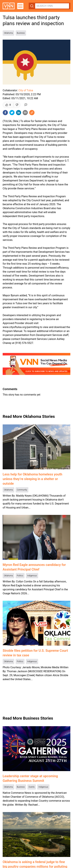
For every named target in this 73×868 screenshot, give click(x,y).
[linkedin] (19, 113)
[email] (25, 113)
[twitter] (12, 113)
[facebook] (5, 113)
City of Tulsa (26, 90)
